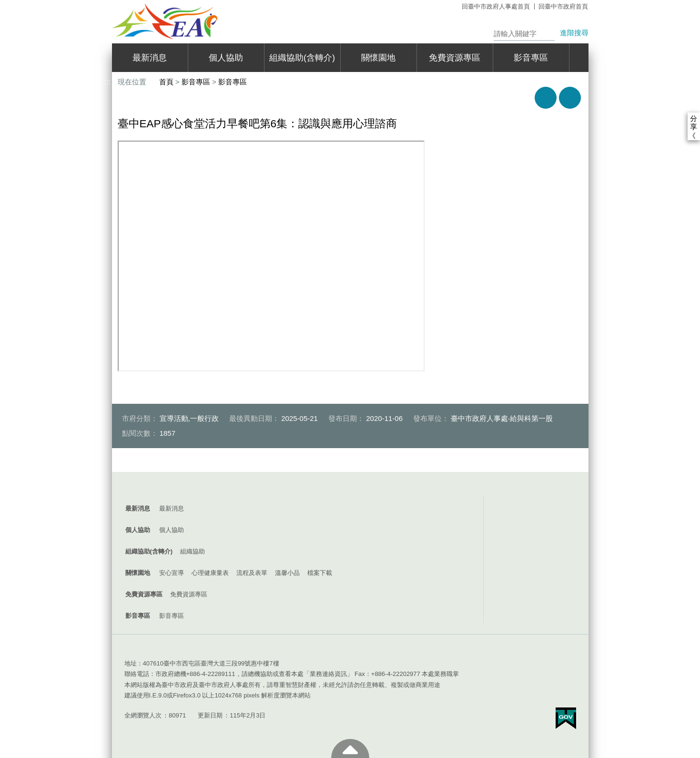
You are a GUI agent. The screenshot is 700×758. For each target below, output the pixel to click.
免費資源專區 (455, 58)
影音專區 (531, 58)
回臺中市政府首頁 (563, 6)
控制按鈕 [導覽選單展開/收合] (350, 486)
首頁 (166, 82)
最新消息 (150, 58)
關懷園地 (378, 58)
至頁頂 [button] (350, 748)
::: (108, 4)
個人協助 (226, 58)
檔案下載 (320, 573)
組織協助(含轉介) (302, 58)
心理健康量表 (210, 573)
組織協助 (193, 551)
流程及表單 (252, 573)
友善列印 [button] (546, 98)
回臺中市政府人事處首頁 (496, 6)
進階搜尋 (574, 33)
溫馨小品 (287, 573)
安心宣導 (172, 573)
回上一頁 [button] (570, 98)
